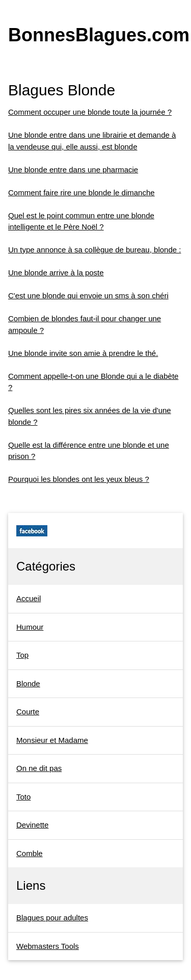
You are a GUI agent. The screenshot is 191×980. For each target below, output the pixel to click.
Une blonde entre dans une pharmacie (73, 170)
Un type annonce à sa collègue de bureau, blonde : (94, 250)
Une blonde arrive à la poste (56, 273)
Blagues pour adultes (52, 918)
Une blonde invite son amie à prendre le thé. (83, 353)
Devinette (32, 825)
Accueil (29, 598)
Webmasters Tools (48, 946)
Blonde (28, 684)
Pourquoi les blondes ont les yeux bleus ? (79, 479)
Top (22, 655)
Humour (30, 627)
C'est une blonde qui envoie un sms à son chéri (88, 295)
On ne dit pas (39, 768)
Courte (28, 712)
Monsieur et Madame (52, 740)
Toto (23, 797)
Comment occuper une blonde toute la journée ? (90, 112)
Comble (30, 853)
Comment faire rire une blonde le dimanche (81, 192)
